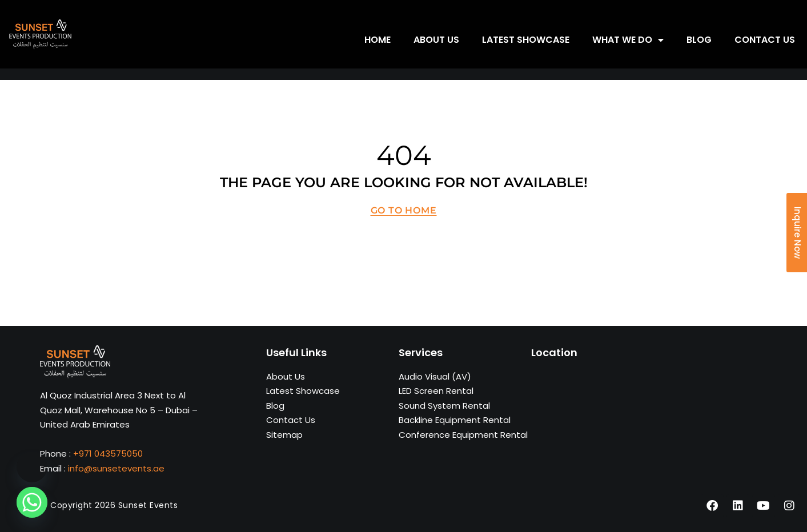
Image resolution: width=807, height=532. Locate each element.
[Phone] (32, 467)
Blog (699, 40)
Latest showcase (526, 40)
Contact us (765, 40)
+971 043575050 (108, 454)
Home (378, 40)
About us (436, 40)
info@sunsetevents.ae (116, 468)
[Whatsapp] (32, 502)
